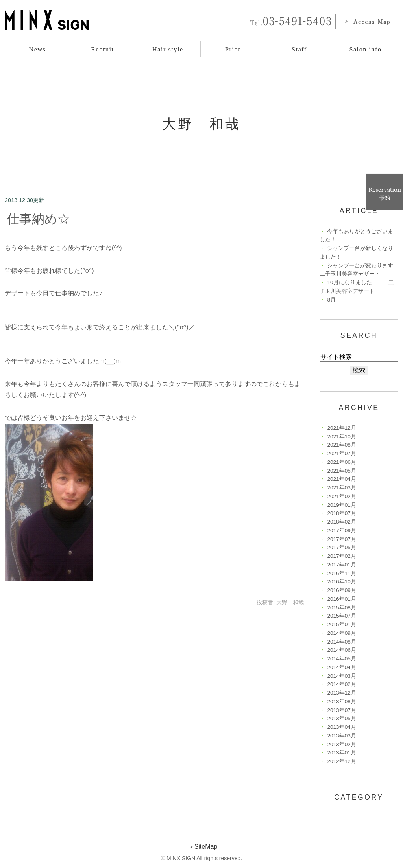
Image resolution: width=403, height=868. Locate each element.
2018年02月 (341, 522)
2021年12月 (341, 428)
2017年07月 (341, 539)
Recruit (102, 49)
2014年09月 (341, 633)
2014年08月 (341, 642)
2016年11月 (341, 573)
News (38, 49)
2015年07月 (341, 616)
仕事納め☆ (38, 219)
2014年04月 (341, 667)
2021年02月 (341, 496)
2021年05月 (341, 471)
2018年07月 (341, 513)
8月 (331, 300)
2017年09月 (341, 531)
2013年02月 (341, 744)
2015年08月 (341, 608)
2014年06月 (341, 650)
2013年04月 (341, 727)
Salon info (365, 49)
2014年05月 (341, 659)
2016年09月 (341, 590)
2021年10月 (341, 437)
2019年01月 (341, 505)
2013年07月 (341, 710)
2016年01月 (341, 599)
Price (233, 49)
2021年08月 (341, 445)
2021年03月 (341, 488)
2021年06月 (341, 462)
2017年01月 (341, 565)
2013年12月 (341, 693)
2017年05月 (341, 547)
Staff (299, 49)
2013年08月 (341, 702)
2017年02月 (341, 556)
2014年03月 (341, 676)
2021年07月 (341, 453)
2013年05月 (341, 718)
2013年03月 (341, 736)
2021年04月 (341, 479)
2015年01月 (341, 624)
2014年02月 (341, 684)
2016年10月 (341, 582)
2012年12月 (341, 761)
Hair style (168, 49)
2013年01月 (341, 753)
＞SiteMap (203, 847)
